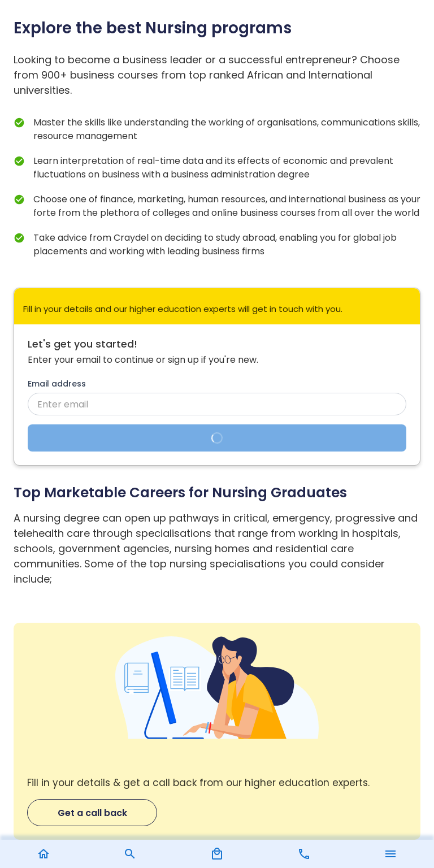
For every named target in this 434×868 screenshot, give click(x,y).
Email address (57, 384)
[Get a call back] (217, 732)
